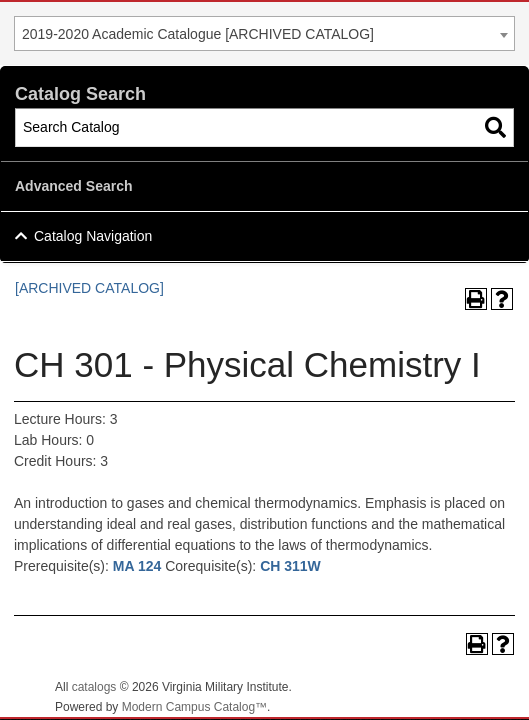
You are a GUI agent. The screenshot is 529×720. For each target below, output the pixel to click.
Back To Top (459, 688)
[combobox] (264, 33)
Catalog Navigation (93, 236)
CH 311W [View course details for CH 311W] (290, 566)
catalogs (94, 687)
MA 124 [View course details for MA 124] (137, 566)
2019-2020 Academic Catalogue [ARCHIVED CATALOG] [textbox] (198, 34)
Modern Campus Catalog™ (194, 707)
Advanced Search (74, 186)
